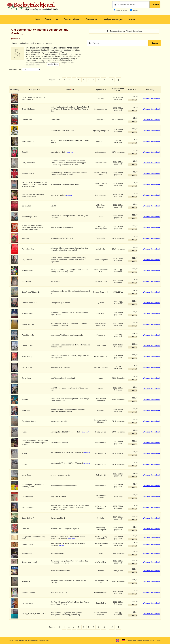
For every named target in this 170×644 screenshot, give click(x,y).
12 (112, 80)
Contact (158, 640)
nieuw (135, 10)
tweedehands (122, 10)
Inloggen (132, 19)
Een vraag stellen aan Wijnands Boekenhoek (124, 31)
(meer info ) (71, 153)
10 (104, 80)
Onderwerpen (92, 19)
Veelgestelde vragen (113, 19)
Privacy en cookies (147, 640)
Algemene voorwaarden (131, 640)
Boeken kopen (52, 19)
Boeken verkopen (72, 19)
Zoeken (155, 5)
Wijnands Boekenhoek (152, 99)
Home (37, 19)
